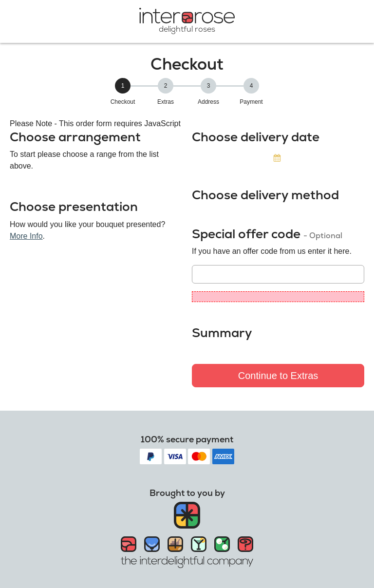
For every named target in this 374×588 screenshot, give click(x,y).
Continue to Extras (278, 376)
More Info (26, 236)
